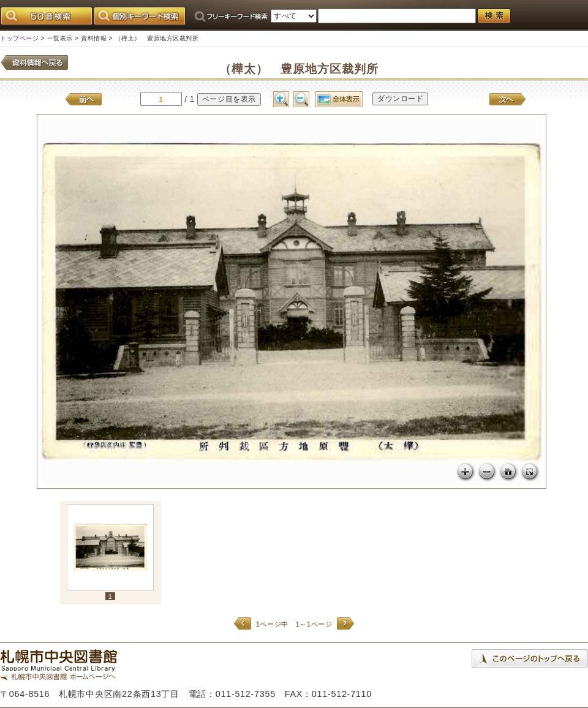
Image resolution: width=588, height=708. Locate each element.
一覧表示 (60, 38)
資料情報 (94, 38)
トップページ (19, 38)
